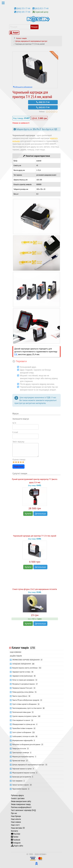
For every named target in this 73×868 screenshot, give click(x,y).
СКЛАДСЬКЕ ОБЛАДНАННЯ (24, 664)
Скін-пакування (19, 781)
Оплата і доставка (18, 798)
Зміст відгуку (18, 442)
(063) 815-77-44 (42, 8)
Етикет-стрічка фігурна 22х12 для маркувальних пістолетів (35, 589)
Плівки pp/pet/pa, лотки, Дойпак (25, 692)
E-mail (15, 432)
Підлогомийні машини (21, 789)
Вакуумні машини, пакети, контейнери (27, 668)
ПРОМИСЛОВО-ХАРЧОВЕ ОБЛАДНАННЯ (28, 660)
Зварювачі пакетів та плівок (23, 672)
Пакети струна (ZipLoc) (21, 696)
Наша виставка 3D (18, 828)
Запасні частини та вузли (22, 785)
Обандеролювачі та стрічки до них (25, 724)
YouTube (16, 834)
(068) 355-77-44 (24, 8)
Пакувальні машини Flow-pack (24, 688)
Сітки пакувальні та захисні (23, 720)
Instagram (16, 843)
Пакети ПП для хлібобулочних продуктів (27, 700)
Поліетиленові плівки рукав (23, 712)
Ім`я (14, 423)
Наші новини (16, 822)
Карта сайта (17, 846)
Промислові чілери (20, 761)
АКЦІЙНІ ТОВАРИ (16, 656)
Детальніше (40, 514)
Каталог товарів (24, 648)
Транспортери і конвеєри (22, 752)
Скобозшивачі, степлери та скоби (25, 736)
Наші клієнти (16, 819)
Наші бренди (16, 816)
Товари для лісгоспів (21, 748)
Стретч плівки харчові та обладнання (26, 704)
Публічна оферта (17, 795)
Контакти (14, 831)
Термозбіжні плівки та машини (24, 728)
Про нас (14, 813)
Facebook (16, 840)
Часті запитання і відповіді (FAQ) (23, 810)
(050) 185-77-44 (24, 12)
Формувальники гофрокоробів (24, 740)
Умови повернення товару (21, 804)
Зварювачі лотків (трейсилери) (24, 676)
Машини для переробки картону (24, 756)
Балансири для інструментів (23, 777)
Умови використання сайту (21, 801)
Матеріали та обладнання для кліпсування (28, 744)
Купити (28, 514)
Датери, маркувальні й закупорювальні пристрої (30, 765)
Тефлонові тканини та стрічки (23, 769)
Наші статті (15, 825)
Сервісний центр (42, 12)
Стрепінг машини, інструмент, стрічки (26, 716)
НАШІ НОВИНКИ (16, 652)
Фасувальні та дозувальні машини (25, 684)
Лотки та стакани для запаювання (25, 680)
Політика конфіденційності (21, 807)
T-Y (16, 354)
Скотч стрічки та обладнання (24, 732)
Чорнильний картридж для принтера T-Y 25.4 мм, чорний (35, 536)
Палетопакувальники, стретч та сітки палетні (29, 708)
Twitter (15, 837)
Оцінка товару (19, 460)
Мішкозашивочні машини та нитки (25, 773)
